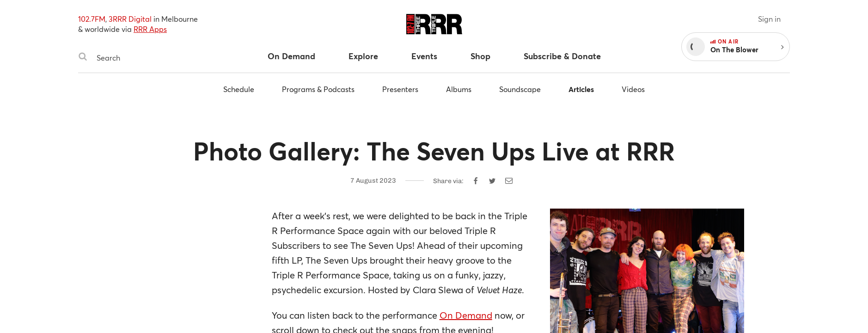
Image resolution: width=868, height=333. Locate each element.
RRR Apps (150, 29)
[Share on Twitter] (492, 181)
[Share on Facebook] (476, 181)
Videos (633, 89)
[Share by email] (509, 181)
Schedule (239, 89)
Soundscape (520, 89)
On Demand (466, 315)
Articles (581, 89)
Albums (459, 89)
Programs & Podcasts (318, 89)
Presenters (400, 89)
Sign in (769, 19)
